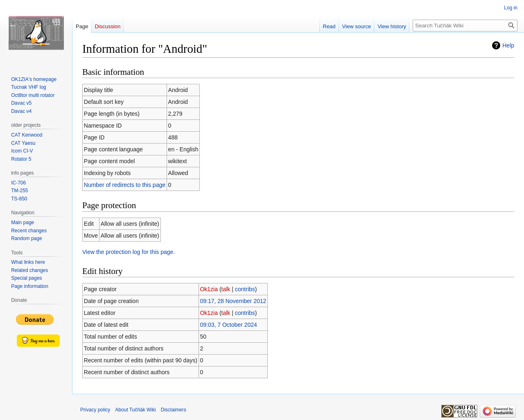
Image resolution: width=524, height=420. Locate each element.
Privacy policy (95, 410)
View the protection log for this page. (129, 252)
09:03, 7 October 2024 (228, 325)
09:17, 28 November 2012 (233, 301)
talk (226, 289)
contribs (245, 289)
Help (508, 45)
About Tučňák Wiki (135, 410)
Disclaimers (174, 410)
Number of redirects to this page (125, 185)
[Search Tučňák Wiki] (465, 26)
